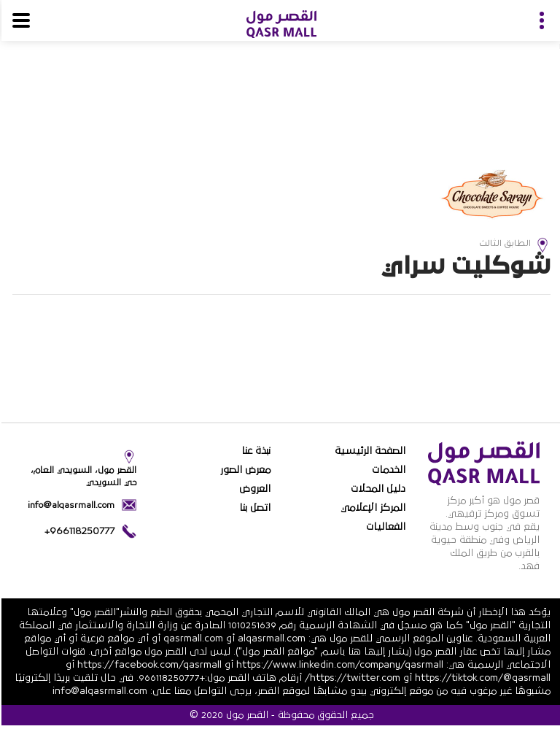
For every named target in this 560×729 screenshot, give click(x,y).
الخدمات (387, 470)
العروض (253, 489)
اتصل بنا (253, 508)
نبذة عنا (254, 451)
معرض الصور (244, 470)
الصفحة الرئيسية (369, 451)
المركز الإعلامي (372, 508)
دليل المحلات (377, 489)
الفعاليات (384, 527)
